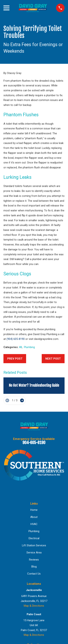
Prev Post (15, 359)
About (34, 517)
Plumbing (29, 347)
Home (34, 510)
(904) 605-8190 (16, 339)
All (20, 347)
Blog (34, 567)
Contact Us (34, 574)
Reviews (34, 560)
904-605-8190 (34, 443)
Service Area (34, 553)
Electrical (34, 538)
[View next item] (22, 400)
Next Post (53, 359)
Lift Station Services (34, 545)
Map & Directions (34, 606)
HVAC (34, 524)
